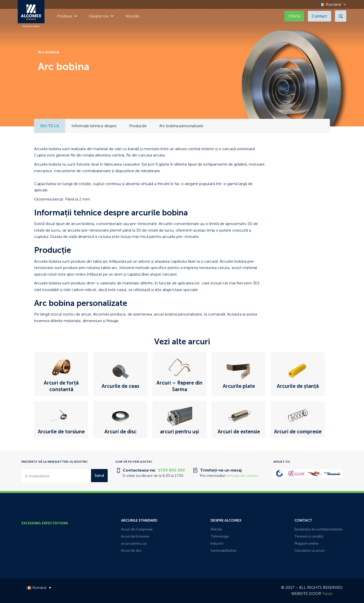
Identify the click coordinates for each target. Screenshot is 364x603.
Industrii (217, 543)
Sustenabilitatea (223, 551)
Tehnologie (220, 536)
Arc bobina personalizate (181, 126)
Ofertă (294, 16)
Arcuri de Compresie (137, 529)
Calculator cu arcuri (310, 551)
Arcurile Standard (139, 520)
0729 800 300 (171, 470)
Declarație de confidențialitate (318, 529)
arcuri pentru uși (134, 543)
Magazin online (306, 543)
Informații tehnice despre (94, 126)
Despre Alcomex (226, 520)
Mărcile (216, 529)
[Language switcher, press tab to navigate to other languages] (332, 4)
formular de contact (242, 476)
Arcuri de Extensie (135, 536)
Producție (138, 126)
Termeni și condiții (309, 536)
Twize (327, 594)
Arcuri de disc (131, 551)
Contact (320, 16)
